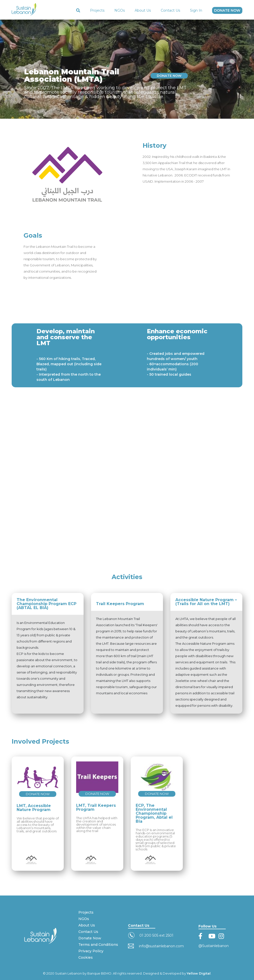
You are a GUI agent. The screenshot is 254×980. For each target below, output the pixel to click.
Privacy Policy (91, 951)
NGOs (120, 10)
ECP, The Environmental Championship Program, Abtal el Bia (154, 813)
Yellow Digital (199, 973)
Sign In (196, 10)
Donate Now (90, 938)
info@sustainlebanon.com (161, 946)
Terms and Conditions (98, 945)
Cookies (86, 957)
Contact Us (170, 10)
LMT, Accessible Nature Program (34, 808)
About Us (143, 10)
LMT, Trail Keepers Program (96, 807)
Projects (97, 10)
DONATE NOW (227, 10)
